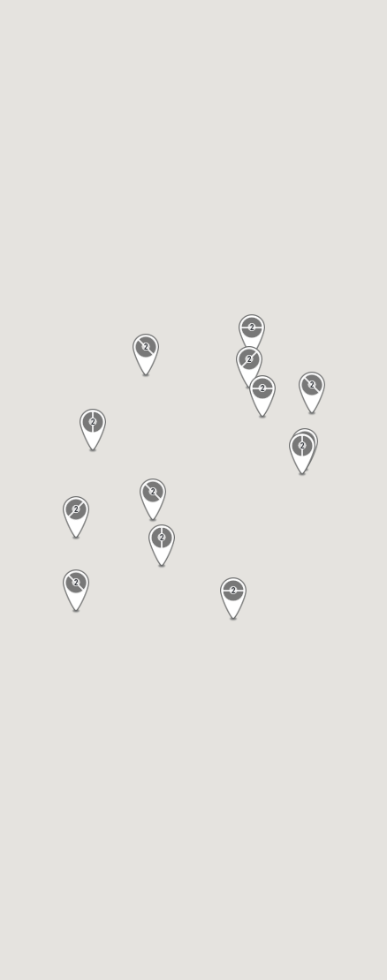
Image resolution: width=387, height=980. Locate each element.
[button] (146, 356)
